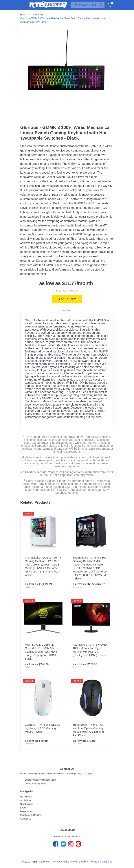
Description (67, 310)
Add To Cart (67, 299)
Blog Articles (26, 811)
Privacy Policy (61, 862)
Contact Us (26, 819)
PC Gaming (37, 15)
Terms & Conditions (101, 862)
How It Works (27, 804)
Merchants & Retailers (31, 815)
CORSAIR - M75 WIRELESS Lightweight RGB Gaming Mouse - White (43, 728)
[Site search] (84, 5)
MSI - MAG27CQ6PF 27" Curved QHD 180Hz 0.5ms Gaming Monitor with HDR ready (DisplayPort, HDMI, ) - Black (43, 652)
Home (23, 15)
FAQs (23, 808)
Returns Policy (80, 862)
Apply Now (26, 800)
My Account (26, 797)
